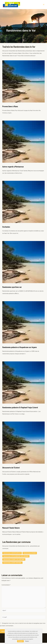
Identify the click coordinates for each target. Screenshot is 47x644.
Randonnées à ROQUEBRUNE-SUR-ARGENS (16, 557)
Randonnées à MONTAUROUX (12, 554)
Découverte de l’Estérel (11, 469)
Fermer (27, 641)
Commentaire (6, 586)
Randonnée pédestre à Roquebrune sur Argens (20, 348)
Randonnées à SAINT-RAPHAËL (12, 564)
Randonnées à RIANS (30, 554)
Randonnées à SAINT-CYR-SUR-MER (14, 561)
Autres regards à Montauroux (13, 168)
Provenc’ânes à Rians (10, 108)
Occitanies (6, 228)
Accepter (20, 641)
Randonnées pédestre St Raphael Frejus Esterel (20, 409)
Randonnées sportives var (12, 288)
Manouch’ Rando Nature (11, 529)
